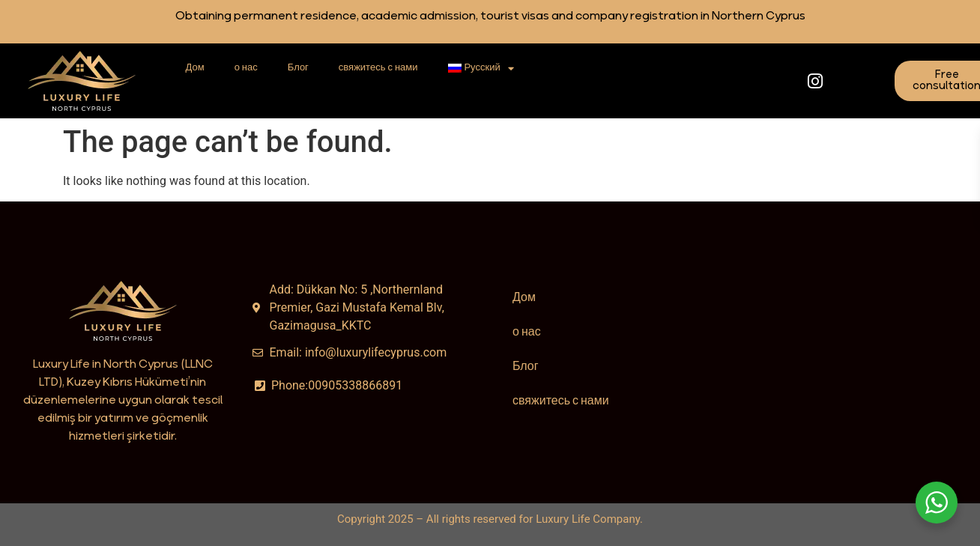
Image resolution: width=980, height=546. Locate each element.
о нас (246, 68)
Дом (195, 68)
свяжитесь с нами (378, 68)
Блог (298, 68)
